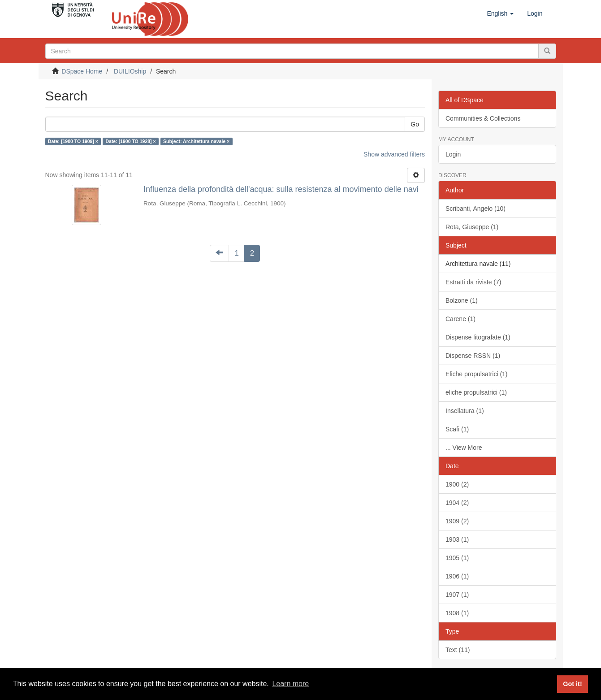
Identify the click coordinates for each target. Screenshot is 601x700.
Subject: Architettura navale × (196, 141)
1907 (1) (457, 595)
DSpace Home (82, 71)
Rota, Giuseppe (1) (472, 227)
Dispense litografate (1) (478, 337)
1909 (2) (457, 521)
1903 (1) (457, 539)
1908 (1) (457, 613)
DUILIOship (130, 71)
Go (415, 124)
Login (453, 154)
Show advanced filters (394, 154)
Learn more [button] (290, 684)
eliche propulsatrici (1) (476, 392)
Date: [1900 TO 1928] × (130, 141)
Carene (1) (460, 319)
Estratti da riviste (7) (473, 282)
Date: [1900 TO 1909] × (73, 141)
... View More (464, 448)
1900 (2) (457, 484)
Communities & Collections (483, 118)
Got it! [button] (572, 684)
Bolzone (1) (462, 300)
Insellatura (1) (465, 411)
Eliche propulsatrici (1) (477, 374)
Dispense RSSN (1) (473, 356)
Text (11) (458, 650)
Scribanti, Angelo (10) (476, 209)
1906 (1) (457, 576)
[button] (500, 13)
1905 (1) (457, 558)
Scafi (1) (457, 429)
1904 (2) (457, 503)
